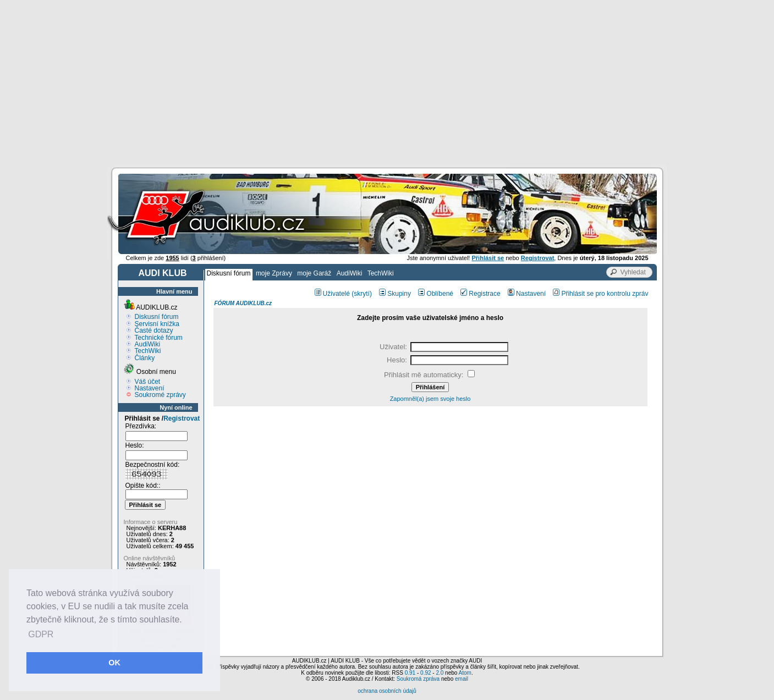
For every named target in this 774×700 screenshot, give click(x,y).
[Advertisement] (387, 82)
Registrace (480, 294)
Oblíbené (436, 294)
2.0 (440, 673)
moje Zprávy (274, 273)
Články (145, 358)
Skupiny (395, 294)
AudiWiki (350, 273)
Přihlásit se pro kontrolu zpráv (600, 294)
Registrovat (182, 418)
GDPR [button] (41, 634)
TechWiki (381, 273)
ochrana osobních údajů (387, 691)
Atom (465, 673)
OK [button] (114, 663)
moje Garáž (314, 273)
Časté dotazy (154, 330)
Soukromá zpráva (418, 679)
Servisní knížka (157, 324)
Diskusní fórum (229, 273)
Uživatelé (332, 294)
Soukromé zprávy (160, 395)
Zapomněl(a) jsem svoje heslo (430, 399)
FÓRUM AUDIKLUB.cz (243, 303)
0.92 (426, 673)
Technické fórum (159, 338)
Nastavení (150, 388)
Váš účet (148, 382)
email (462, 679)
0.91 (410, 673)
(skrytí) (362, 294)
